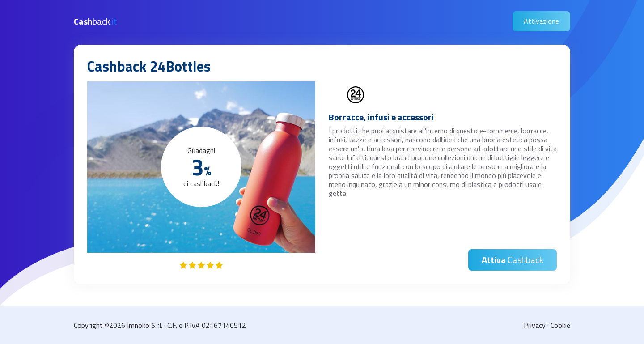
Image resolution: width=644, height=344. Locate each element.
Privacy (535, 325)
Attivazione (541, 21)
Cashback (513, 260)
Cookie (560, 325)
